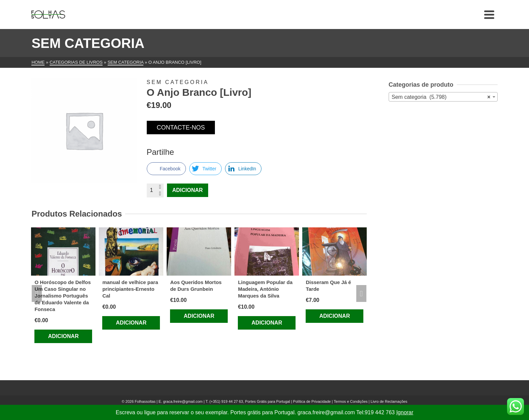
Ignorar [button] (405, 412)
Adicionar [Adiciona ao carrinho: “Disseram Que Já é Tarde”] (335, 316)
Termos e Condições (351, 401)
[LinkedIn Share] (243, 169)
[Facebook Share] (166, 169)
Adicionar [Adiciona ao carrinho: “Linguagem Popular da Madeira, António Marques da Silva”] (267, 323)
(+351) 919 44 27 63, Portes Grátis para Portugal (250, 401)
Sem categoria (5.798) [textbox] (441, 97)
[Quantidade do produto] (155, 190)
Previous (37, 293)
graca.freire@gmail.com (183, 401)
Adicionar (188, 190)
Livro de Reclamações (389, 401)
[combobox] (443, 97)
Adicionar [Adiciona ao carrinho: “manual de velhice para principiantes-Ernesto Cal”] (131, 323)
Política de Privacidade (312, 401)
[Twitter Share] (205, 169)
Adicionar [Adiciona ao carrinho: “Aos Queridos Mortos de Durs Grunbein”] (199, 316)
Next (361, 293)
